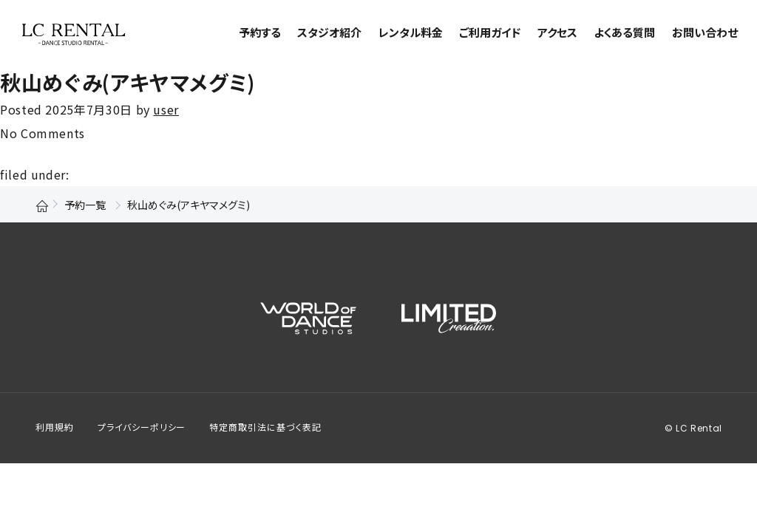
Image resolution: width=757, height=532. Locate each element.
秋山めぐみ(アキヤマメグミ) (128, 82)
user (166, 109)
